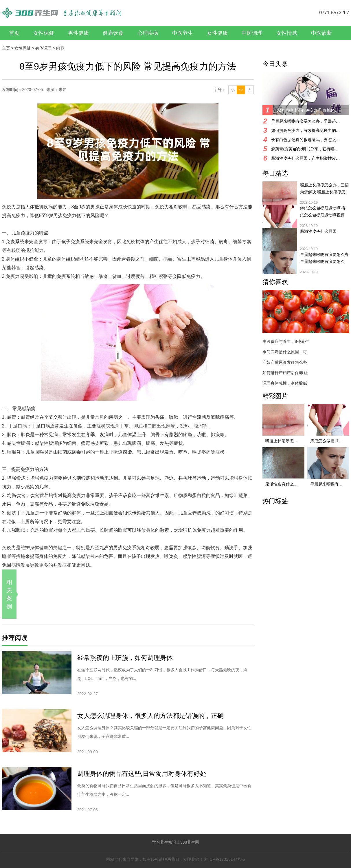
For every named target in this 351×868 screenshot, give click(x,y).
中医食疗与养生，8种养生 (286, 341)
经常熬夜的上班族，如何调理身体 (125, 658)
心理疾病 (148, 33)
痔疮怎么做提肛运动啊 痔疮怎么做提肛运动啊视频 (323, 212)
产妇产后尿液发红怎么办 (285, 362)
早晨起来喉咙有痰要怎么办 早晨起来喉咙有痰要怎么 (324, 258)
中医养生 (183, 33)
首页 (14, 33)
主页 (6, 48)
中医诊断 (321, 33)
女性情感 (287, 33)
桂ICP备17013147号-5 (225, 859)
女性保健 (44, 33)
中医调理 (252, 33)
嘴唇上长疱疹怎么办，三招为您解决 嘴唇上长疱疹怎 (324, 188)
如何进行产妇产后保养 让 (285, 373)
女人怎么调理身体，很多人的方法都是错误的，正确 (150, 716)
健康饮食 (113, 33)
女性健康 (217, 33)
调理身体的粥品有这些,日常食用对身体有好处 (142, 774)
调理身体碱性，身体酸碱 (285, 383)
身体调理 (43, 48)
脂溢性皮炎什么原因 (318, 231)
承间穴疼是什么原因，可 (285, 352)
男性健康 (78, 33)
